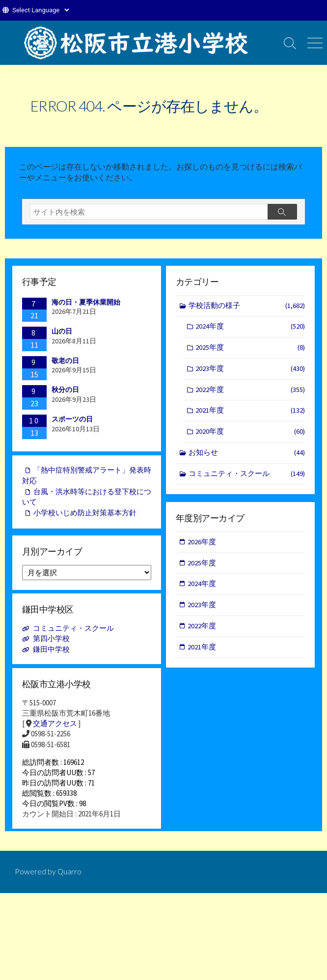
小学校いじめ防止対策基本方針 (85, 516)
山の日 (62, 331)
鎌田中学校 (51, 651)
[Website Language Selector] (41, 10)
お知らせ (247, 456)
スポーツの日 (72, 419)
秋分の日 (65, 390)
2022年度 (250, 392)
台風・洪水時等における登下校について (87, 499)
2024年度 (250, 327)
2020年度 (250, 434)
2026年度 (202, 543)
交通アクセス (55, 726)
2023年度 (250, 371)
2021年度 (250, 413)
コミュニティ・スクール (247, 477)
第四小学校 (51, 640)
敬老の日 (65, 361)
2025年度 (250, 349)
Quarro (70, 879)
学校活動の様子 (247, 306)
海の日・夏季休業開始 (86, 302)
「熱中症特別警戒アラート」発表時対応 (87, 477)
